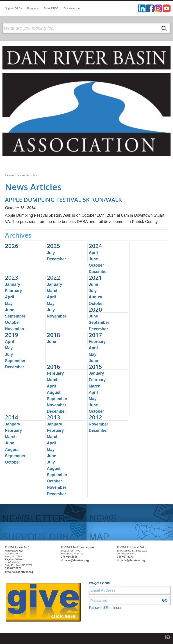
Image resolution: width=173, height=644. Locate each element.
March (53, 291)
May (9, 304)
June (93, 259)
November (15, 329)
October (96, 265)
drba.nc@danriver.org (19, 572)
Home (9, 175)
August (96, 297)
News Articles (27, 175)
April (93, 253)
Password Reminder (105, 608)
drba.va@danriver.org (75, 560)
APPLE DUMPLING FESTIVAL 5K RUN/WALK (63, 200)
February (13, 291)
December (56, 259)
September (15, 316)
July (51, 253)
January (13, 284)
